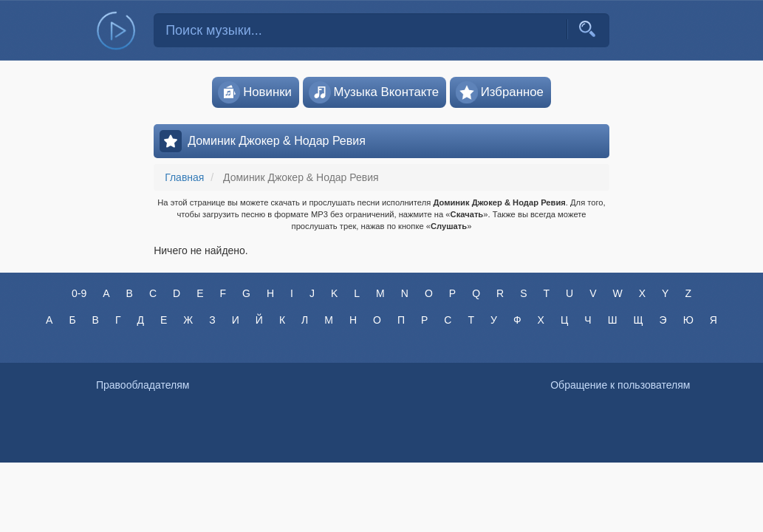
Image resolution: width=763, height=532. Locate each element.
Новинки (255, 92)
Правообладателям (143, 385)
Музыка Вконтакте (374, 92)
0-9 (79, 293)
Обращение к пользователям (620, 385)
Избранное (500, 92)
